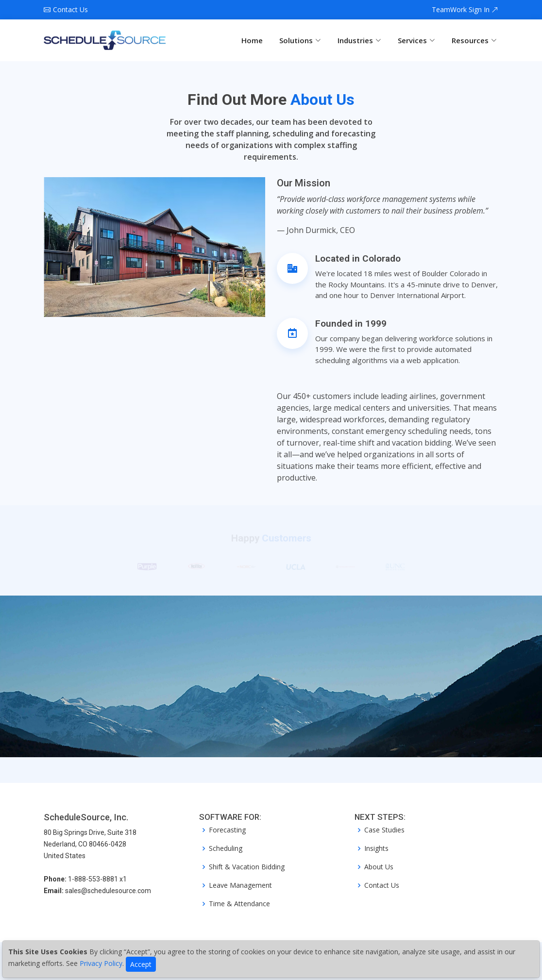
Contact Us (382, 885)
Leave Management (240, 885)
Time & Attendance (239, 904)
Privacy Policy (101, 963)
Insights (376, 848)
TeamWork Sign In (465, 10)
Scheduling (226, 848)
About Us (379, 867)
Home (252, 40)
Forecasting (227, 830)
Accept (141, 964)
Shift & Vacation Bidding (247, 867)
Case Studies (384, 830)
